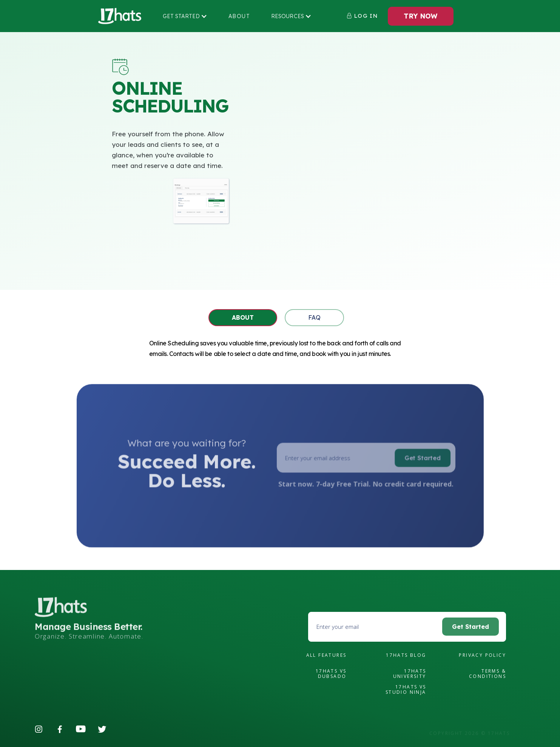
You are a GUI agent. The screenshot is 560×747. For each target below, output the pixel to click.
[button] (185, 16)
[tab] (243, 318)
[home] (120, 16)
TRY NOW (421, 16)
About (239, 16)
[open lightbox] (201, 201)
